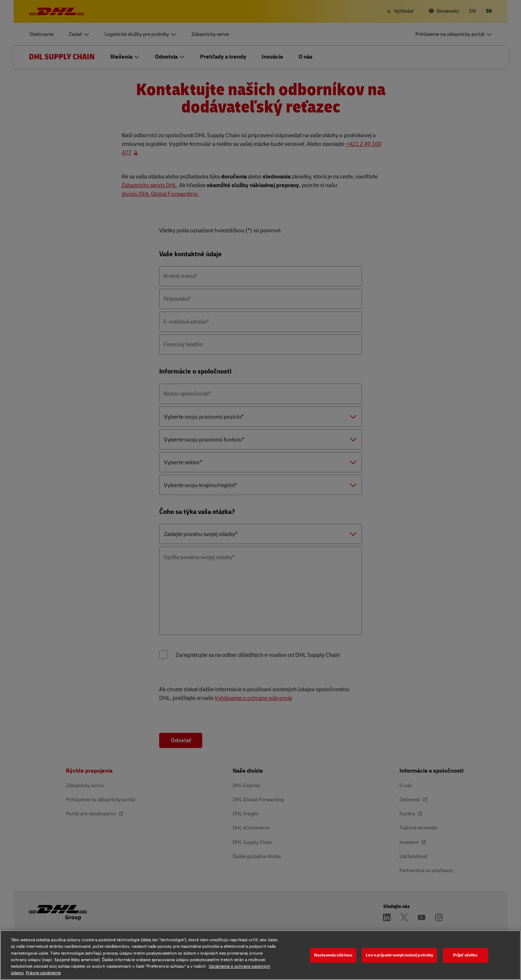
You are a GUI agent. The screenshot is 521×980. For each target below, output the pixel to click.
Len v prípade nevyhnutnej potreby (399, 955)
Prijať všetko (465, 955)
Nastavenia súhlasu (333, 955)
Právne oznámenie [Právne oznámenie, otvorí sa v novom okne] (43, 973)
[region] (260, 955)
